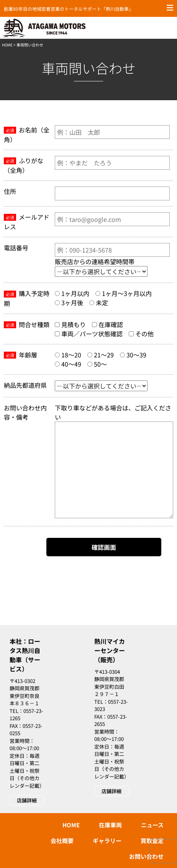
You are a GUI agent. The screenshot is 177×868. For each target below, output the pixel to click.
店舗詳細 (27, 800)
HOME (7, 45)
